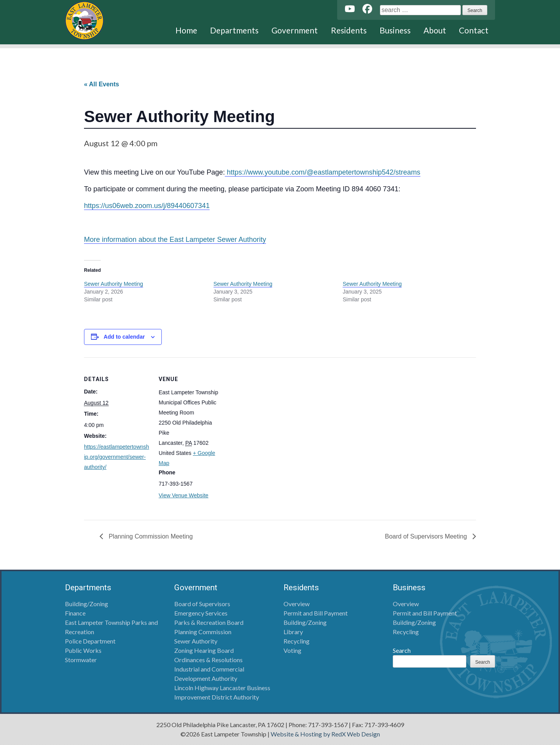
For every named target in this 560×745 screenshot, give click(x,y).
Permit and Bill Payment (316, 613)
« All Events (101, 84)
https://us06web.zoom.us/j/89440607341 (147, 206)
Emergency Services (201, 613)
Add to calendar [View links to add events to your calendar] (124, 337)
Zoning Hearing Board (204, 650)
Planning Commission (203, 632)
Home (186, 30)
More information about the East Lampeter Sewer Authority (175, 240)
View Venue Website (184, 495)
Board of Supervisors (202, 604)
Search (402, 650)
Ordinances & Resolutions (208, 660)
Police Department (90, 641)
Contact (474, 30)
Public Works (83, 650)
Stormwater (81, 660)
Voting (292, 650)
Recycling (297, 641)
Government (295, 30)
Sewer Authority (196, 641)
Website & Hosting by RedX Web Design (325, 734)
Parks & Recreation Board (209, 622)
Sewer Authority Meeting (114, 284)
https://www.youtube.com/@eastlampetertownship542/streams (323, 172)
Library (293, 632)
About (435, 30)
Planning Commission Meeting (150, 536)
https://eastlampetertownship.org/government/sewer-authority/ (116, 457)
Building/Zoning (87, 604)
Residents (349, 30)
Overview (297, 604)
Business (395, 30)
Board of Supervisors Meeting (427, 536)
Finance (75, 613)
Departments (234, 30)
